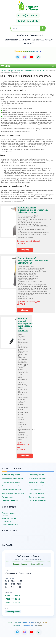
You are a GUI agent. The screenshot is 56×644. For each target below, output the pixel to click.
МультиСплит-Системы (37, 478)
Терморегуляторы (35, 490)
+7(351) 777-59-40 (28, 15)
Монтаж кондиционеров (11, 475)
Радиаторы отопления (10, 501)
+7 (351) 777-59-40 (12, 599)
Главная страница (9, 513)
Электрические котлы (37, 497)
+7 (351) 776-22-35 (12, 603)
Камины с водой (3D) (37, 482)
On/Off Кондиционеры (37, 475)
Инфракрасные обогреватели (13, 493)
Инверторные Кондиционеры (13, 478)
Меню (6, 66)
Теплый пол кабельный (11, 486)
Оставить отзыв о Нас (10, 524)
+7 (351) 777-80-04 (12, 595)
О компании (6, 522)
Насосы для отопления (37, 501)
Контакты (6, 516)
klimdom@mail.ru (13, 612)
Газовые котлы (7, 497)
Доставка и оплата (9, 519)
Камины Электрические (11, 482)
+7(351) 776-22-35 (28, 21)
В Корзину (25, 250)
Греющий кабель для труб (12, 490)
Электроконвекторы (36, 493)
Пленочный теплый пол (37, 486)
